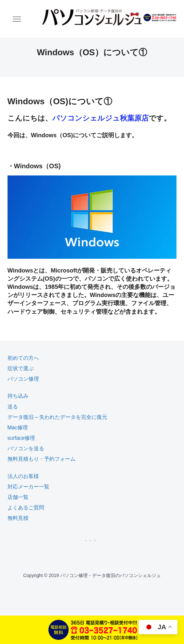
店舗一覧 (18, 497)
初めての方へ (23, 358)
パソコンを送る (26, 448)
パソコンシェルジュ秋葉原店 (100, 118)
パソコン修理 (23, 379)
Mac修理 (18, 428)
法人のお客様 (23, 476)
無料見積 (18, 518)
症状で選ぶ (21, 368)
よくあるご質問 (26, 508)
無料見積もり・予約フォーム (42, 459)
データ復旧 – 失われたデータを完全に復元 (58, 417)
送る (13, 407)
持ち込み (18, 396)
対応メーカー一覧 (28, 487)
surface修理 (21, 438)
